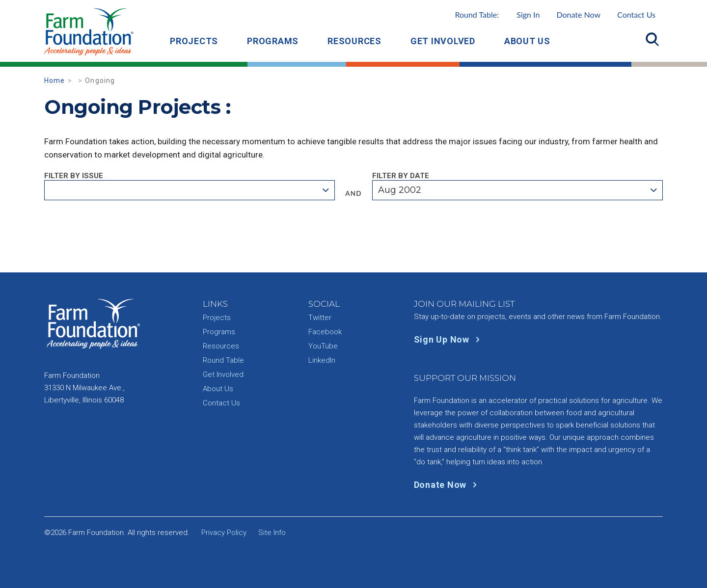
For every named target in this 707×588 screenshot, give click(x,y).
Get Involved (443, 41)
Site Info (272, 533)
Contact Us (636, 14)
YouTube (323, 346)
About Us (527, 41)
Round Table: (497, 14)
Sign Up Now (449, 339)
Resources (354, 41)
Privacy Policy (224, 533)
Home (55, 80)
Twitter (320, 318)
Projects (194, 41)
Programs (273, 41)
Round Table (223, 360)
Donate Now (578, 14)
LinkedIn (322, 360)
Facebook (325, 332)
